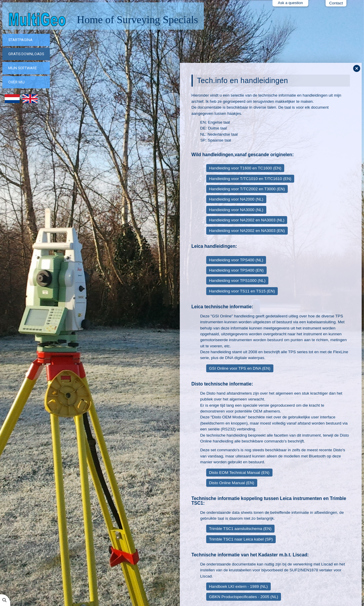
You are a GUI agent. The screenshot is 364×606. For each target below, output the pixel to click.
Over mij (16, 82)
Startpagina (20, 40)
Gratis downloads (26, 54)
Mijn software (23, 68)
